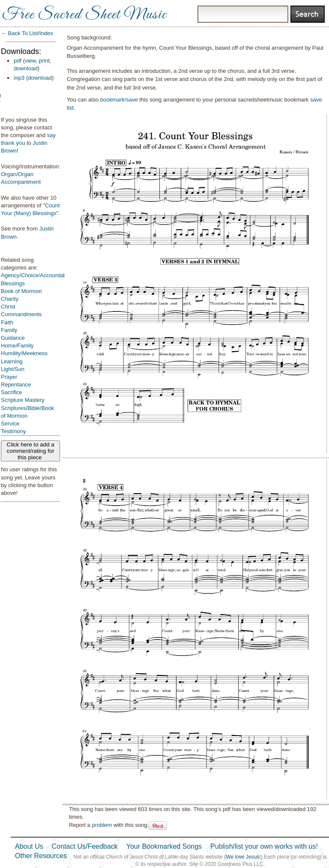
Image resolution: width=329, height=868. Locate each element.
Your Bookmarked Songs (164, 846)
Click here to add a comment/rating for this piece (31, 451)
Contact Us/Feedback (85, 846)
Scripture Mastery (23, 400)
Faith (7, 322)
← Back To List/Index (27, 33)
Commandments (21, 314)
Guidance (13, 338)
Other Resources (41, 856)
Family (9, 330)
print (44, 61)
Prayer (9, 377)
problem (102, 825)
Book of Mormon (21, 291)
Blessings (13, 283)
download (26, 68)
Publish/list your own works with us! (264, 846)
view (30, 61)
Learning (12, 361)
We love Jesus (242, 857)
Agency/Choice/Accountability (37, 275)
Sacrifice (12, 392)
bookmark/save (119, 100)
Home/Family (17, 346)
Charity (10, 299)
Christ (8, 307)
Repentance (16, 385)
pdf (18, 61)
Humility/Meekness (24, 353)
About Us (29, 846)
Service (10, 424)
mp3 (19, 78)
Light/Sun (13, 369)
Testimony (13, 431)
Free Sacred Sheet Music (84, 15)
